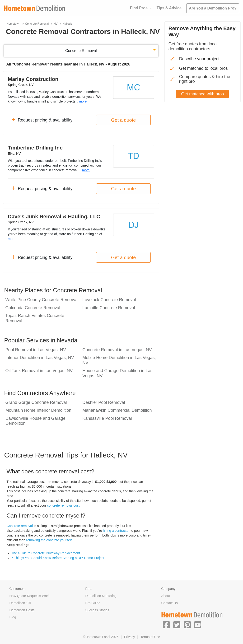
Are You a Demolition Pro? (213, 8)
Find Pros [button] (139, 8)
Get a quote (124, 120)
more (83, 101)
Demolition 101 (21, 603)
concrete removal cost (63, 505)
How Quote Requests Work (30, 596)
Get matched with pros (202, 94)
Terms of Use (150, 637)
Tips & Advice (169, 8)
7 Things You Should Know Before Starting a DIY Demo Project (58, 558)
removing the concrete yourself (49, 540)
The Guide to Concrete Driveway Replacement (46, 553)
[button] (166, 625)
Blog (13, 617)
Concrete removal (20, 526)
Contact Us (169, 603)
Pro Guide (93, 603)
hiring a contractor (116, 531)
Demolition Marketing (101, 596)
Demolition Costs (22, 610)
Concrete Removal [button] (81, 51)
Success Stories (97, 610)
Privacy (130, 637)
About (166, 596)
